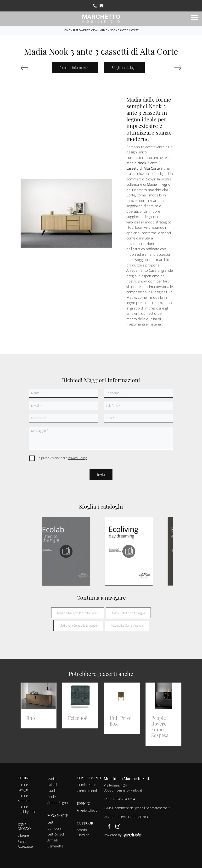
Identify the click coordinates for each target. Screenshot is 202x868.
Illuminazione (87, 785)
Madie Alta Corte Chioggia (128, 613)
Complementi (87, 791)
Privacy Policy (77, 458)
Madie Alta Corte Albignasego (78, 626)
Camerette (55, 846)
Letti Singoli (56, 834)
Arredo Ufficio (87, 810)
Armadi (53, 840)
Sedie (52, 797)
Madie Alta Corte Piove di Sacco (78, 613)
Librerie (23, 835)
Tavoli (51, 791)
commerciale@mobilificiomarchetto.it (142, 808)
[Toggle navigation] (195, 18)
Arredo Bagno (58, 803)
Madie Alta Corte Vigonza (127, 626)
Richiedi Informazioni (75, 68)
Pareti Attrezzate (25, 844)
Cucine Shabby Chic (27, 809)
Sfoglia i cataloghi (124, 68)
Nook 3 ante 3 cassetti (125, 30)
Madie (103, 30)
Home (66, 30)
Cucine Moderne (25, 798)
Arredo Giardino (83, 832)
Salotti (52, 785)
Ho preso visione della (62, 458)
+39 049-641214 (122, 799)
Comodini (54, 828)
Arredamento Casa (85, 30)
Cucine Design (23, 787)
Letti (51, 822)
